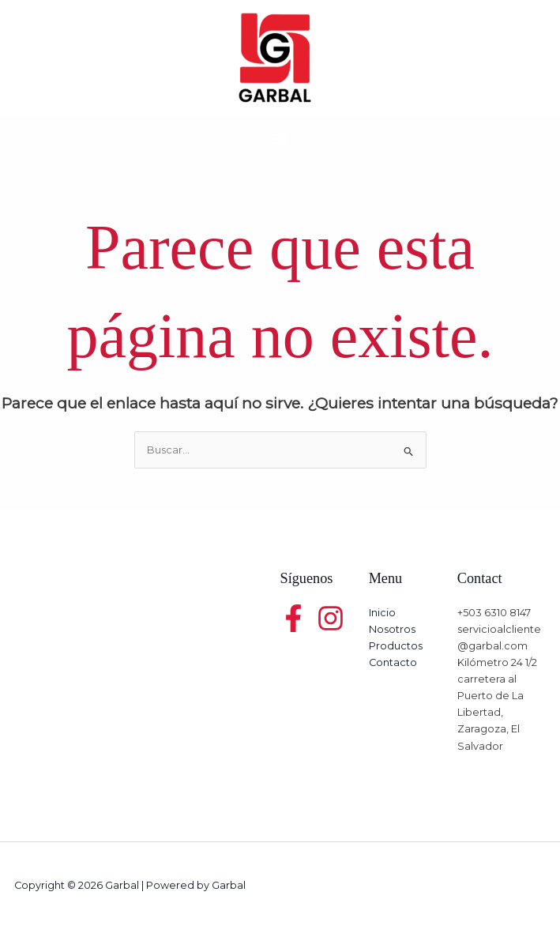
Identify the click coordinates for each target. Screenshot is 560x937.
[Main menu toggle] (280, 139)
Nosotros (392, 629)
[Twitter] (331, 618)
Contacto (393, 662)
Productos (396, 646)
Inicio (382, 613)
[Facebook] (293, 618)
